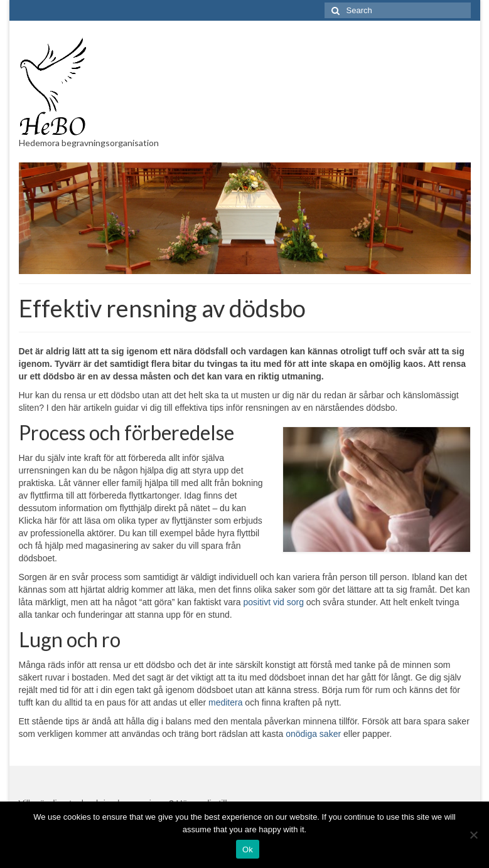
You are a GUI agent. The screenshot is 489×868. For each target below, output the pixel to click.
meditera (225, 702)
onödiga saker (313, 734)
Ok (248, 849)
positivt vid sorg (273, 602)
